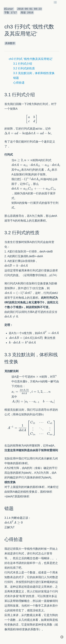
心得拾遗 (19, 83)
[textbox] (32, 119)
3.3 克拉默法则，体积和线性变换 (34, 73)
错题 (16, 78)
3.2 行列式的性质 (24, 68)
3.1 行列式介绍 (23, 64)
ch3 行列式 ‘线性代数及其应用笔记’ (31, 59)
